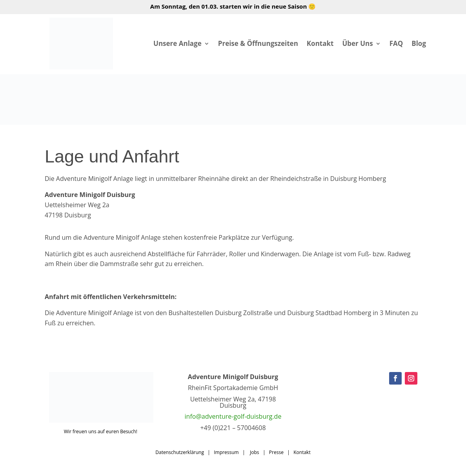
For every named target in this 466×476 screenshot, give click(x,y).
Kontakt (320, 43)
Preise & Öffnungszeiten (258, 43)
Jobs (255, 452)
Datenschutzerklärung (180, 452)
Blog (419, 43)
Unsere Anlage (177, 43)
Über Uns (357, 43)
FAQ (396, 43)
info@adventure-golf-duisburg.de (233, 416)
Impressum (226, 452)
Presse (276, 452)
